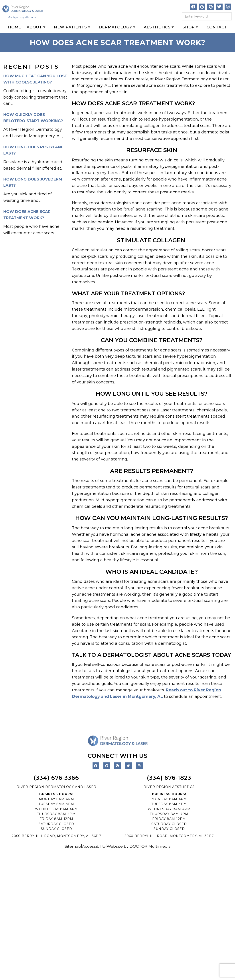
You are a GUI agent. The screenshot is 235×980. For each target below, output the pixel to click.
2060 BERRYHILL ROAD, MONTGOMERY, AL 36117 (56, 836)
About (34, 27)
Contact (217, 27)
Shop (189, 27)
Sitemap (71, 846)
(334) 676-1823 (169, 778)
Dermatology (115, 27)
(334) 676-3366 (56, 778)
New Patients (70, 27)
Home (15, 27)
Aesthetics (157, 27)
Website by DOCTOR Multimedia (139, 846)
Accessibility (93, 846)
